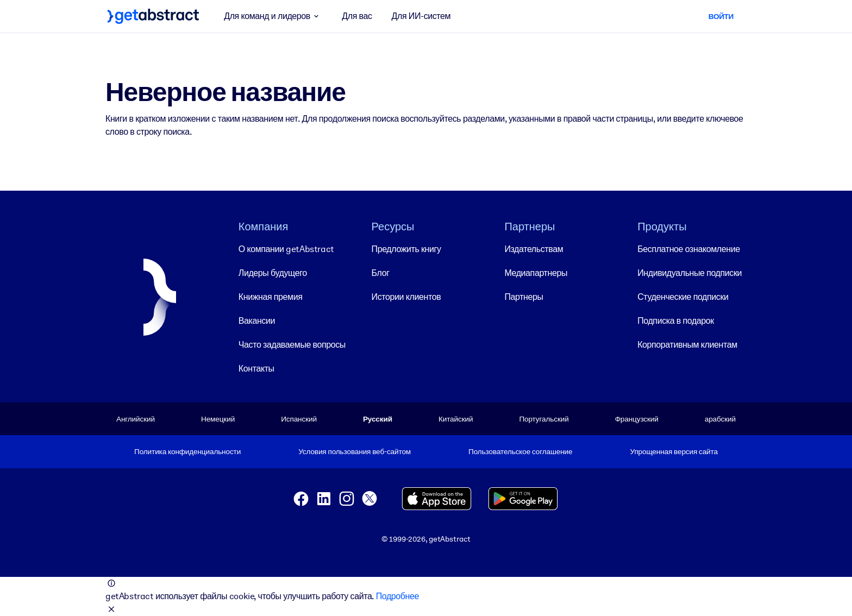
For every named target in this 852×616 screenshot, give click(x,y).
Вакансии (257, 321)
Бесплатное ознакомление (688, 249)
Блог (381, 273)
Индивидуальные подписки (690, 273)
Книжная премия (271, 297)
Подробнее (397, 596)
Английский (136, 419)
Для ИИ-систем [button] (421, 16)
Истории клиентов (406, 297)
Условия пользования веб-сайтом (355, 451)
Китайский (456, 419)
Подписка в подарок (676, 321)
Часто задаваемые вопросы (292, 345)
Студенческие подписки (683, 297)
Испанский (299, 419)
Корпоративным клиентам (687, 345)
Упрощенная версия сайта (674, 451)
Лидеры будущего (273, 273)
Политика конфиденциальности (187, 451)
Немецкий (218, 419)
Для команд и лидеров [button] (273, 16)
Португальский (544, 419)
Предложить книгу (406, 249)
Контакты (256, 369)
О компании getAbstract (286, 249)
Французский (637, 419)
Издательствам (534, 249)
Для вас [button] (357, 16)
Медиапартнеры (536, 273)
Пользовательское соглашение (520, 451)
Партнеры (524, 297)
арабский (720, 419)
